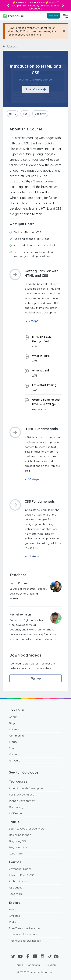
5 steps (31, 321)
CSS (25, 114)
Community (16, 736)
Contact (14, 754)
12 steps (32, 556)
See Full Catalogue (24, 772)
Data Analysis (18, 807)
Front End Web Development (27, 788)
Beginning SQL (18, 841)
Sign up (36, 678)
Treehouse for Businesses (25, 941)
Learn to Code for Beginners (27, 829)
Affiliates (14, 916)
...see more (16, 854)
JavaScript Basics (20, 869)
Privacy (51, 965)
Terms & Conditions (28, 965)
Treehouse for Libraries (23, 934)
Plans (12, 909)
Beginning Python (20, 835)
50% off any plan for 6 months (35, 4)
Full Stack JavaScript (22, 795)
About (13, 717)
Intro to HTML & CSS (22, 875)
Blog (12, 723)
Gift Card (15, 761)
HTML (12, 114)
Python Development (22, 801)
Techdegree (18, 781)
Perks (12, 922)
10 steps (32, 479)
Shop (12, 748)
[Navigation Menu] (66, 16)
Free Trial (53, 16)
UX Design (15, 813)
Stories (13, 742)
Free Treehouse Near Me (24, 928)
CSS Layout (16, 888)
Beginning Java (19, 847)
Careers (14, 729)
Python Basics (18, 881)
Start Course (36, 89)
